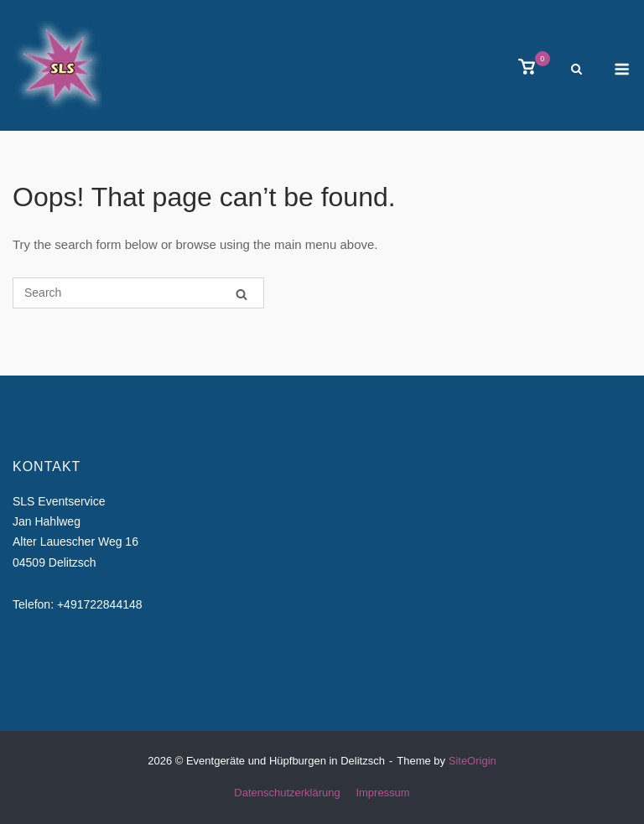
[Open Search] (576, 70)
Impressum (382, 793)
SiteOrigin (473, 761)
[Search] (241, 294)
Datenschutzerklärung (287, 793)
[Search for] (138, 293)
